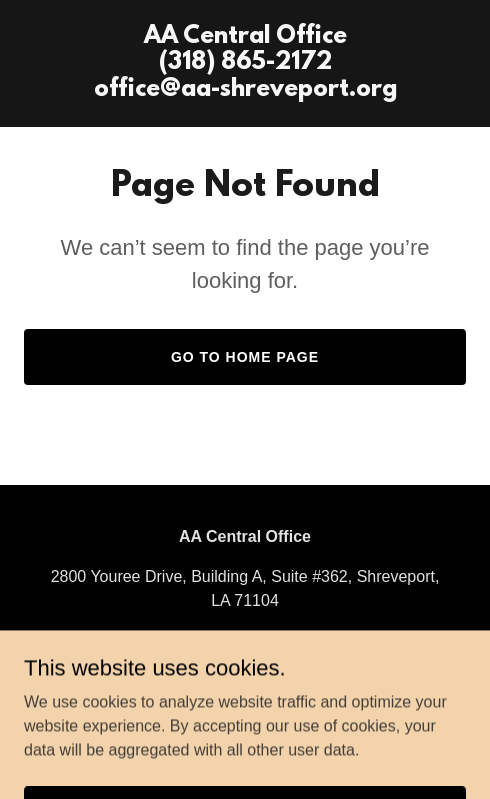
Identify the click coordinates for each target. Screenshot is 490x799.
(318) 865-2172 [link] (244, 640)
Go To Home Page (245, 357)
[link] (245, 90)
